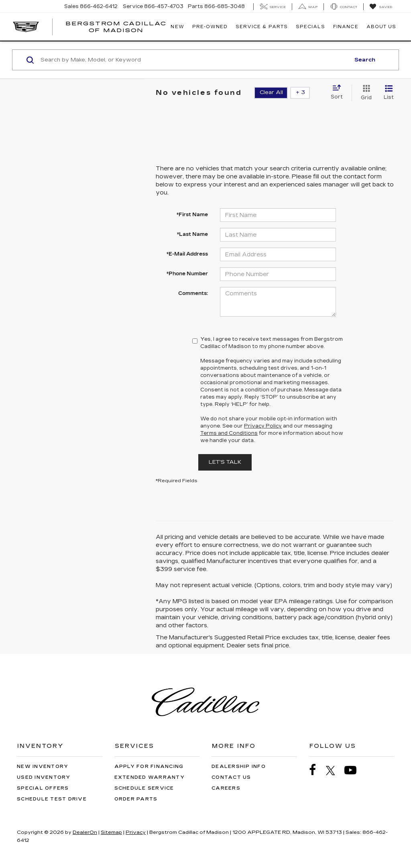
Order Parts (136, 799)
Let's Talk (225, 462)
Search (365, 60)
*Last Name (192, 234)
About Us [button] (381, 27)
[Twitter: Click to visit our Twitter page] (335, 770)
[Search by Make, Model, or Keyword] (194, 60)
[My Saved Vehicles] (381, 7)
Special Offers (43, 788)
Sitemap (111, 832)
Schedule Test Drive (52, 799)
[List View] (389, 93)
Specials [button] (310, 27)
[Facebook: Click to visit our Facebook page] (317, 770)
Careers (226, 788)
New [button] (177, 27)
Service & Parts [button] (262, 27)
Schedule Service (144, 788)
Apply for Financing (149, 767)
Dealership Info (239, 767)
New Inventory (43, 767)
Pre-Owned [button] (210, 27)
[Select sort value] (339, 92)
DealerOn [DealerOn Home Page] (85, 832)
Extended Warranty (150, 777)
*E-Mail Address (187, 254)
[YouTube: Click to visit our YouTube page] (354, 770)
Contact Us (231, 777)
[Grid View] (365, 93)
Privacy (136, 832)
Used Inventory (44, 777)
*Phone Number (187, 274)
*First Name (192, 215)
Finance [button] (346, 27)
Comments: (193, 293)
